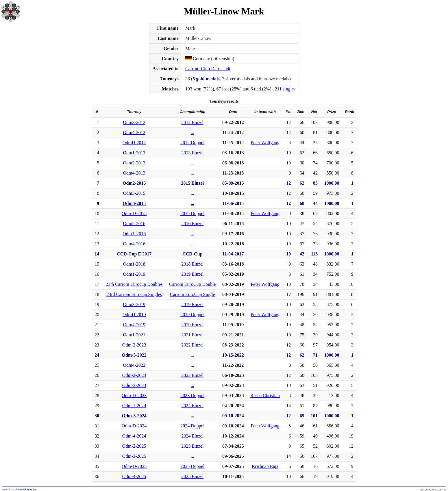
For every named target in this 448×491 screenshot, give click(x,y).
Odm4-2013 (134, 173)
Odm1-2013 (134, 153)
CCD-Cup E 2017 (134, 254)
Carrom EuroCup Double (192, 284)
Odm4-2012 (134, 133)
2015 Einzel (193, 183)
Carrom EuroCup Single (192, 294)
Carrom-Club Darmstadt (208, 69)
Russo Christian (265, 395)
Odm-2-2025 (134, 446)
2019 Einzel (192, 274)
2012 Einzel (192, 122)
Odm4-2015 (134, 203)
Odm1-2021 (134, 335)
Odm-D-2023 (134, 395)
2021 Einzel (192, 335)
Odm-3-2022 (134, 355)
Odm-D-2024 (134, 426)
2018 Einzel (192, 264)
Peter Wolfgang (265, 143)
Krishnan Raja (265, 466)
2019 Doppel (192, 315)
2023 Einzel (192, 375)
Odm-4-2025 (134, 476)
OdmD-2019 (134, 315)
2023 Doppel (192, 395)
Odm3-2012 (134, 122)
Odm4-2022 (134, 365)
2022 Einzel (192, 345)
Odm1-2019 (134, 274)
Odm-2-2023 (134, 375)
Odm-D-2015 (134, 213)
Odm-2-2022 (134, 345)
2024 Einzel (192, 406)
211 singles (285, 89)
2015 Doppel (192, 213)
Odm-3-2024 (134, 416)
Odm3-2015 (134, 193)
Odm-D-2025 (134, 466)
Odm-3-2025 (134, 456)
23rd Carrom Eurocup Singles (134, 294)
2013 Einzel (192, 153)
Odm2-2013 (134, 163)
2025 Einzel (192, 446)
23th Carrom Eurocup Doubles (134, 284)
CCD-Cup (192, 254)
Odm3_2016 (134, 234)
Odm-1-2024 (134, 406)
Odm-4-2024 (134, 436)
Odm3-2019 (134, 304)
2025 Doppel (192, 466)
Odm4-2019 (134, 325)
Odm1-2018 (134, 264)
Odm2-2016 (134, 224)
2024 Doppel (192, 426)
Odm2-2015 (134, 183)
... (192, 133)
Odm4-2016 (134, 244)
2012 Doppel (192, 143)
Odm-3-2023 (134, 385)
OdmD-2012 (134, 143)
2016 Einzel (192, 224)
